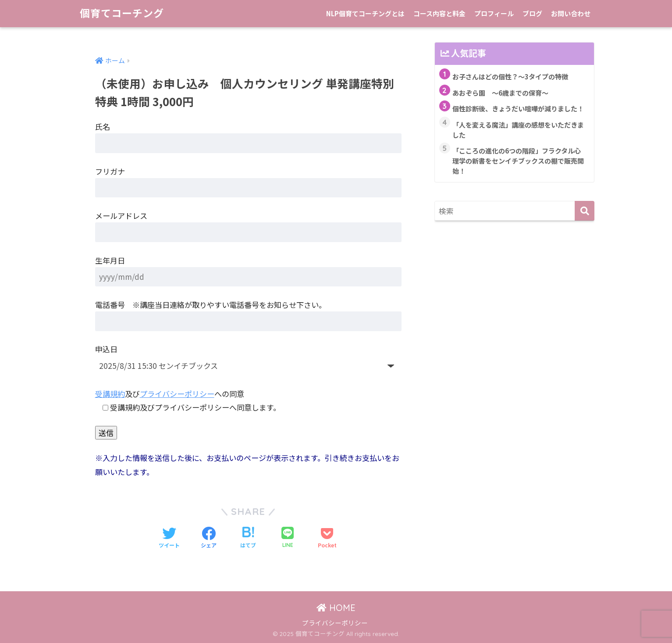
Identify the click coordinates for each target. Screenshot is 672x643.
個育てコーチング (122, 13)
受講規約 (110, 394)
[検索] (585, 211)
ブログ (532, 13)
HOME (336, 608)
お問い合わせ (571, 13)
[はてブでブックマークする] (248, 538)
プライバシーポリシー (177, 394)
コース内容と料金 (439, 13)
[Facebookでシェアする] (209, 538)
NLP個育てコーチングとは (365, 13)
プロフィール (494, 13)
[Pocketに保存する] (327, 538)
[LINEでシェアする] (288, 538)
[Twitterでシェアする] (169, 538)
